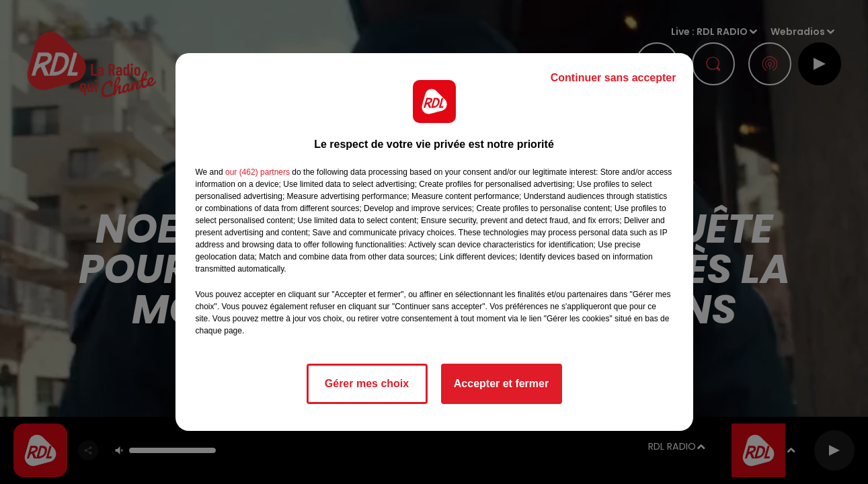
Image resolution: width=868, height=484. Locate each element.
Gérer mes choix (367, 384)
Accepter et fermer (501, 384)
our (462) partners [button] (258, 172)
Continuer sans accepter (614, 78)
